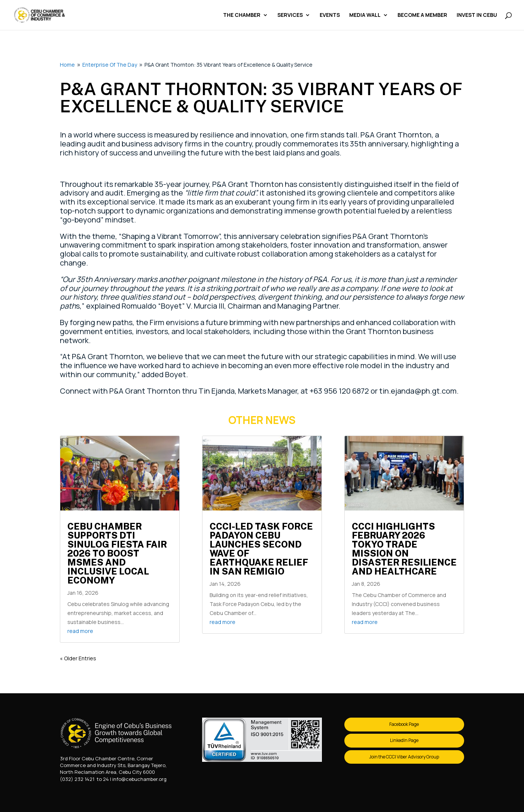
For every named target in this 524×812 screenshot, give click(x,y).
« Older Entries (78, 658)
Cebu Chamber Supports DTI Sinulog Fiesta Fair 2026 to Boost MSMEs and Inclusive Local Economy (117, 553)
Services (290, 15)
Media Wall (365, 15)
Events (330, 15)
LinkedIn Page (404, 740)
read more (80, 631)
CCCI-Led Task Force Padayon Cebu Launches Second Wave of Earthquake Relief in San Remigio (261, 549)
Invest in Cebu (477, 15)
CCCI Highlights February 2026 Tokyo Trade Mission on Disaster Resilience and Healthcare (404, 549)
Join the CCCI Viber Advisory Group (404, 757)
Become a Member (422, 15)
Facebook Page (404, 724)
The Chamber (242, 15)
